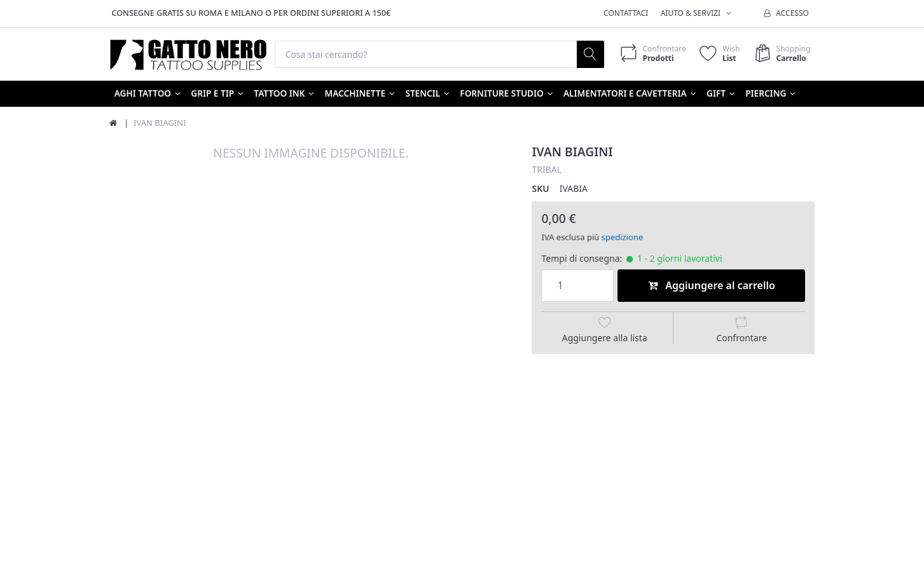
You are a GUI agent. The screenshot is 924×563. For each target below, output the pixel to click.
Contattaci (626, 13)
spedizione (623, 237)
